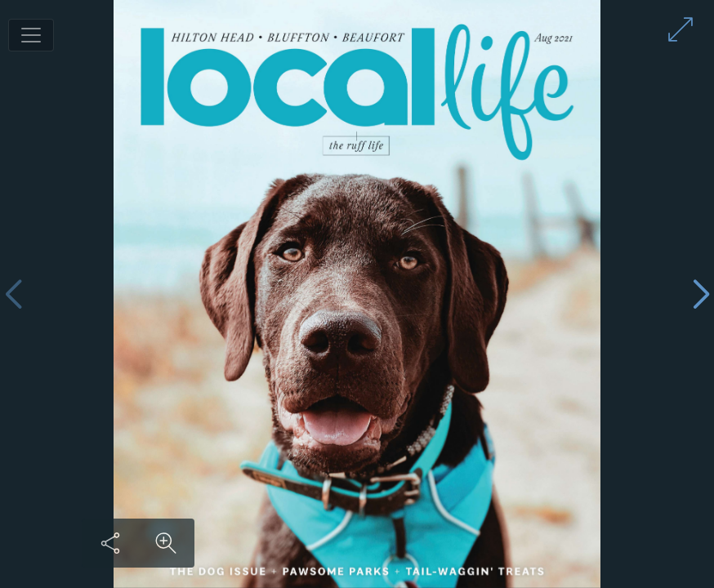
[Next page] (701, 294)
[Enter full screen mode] (681, 29)
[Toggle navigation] (31, 35)
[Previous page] (13, 294)
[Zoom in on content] (166, 543)
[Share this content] (110, 543)
